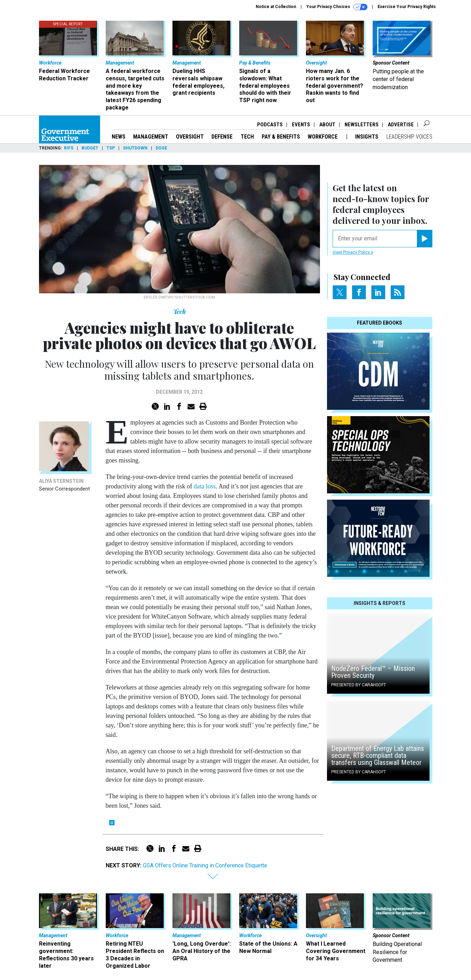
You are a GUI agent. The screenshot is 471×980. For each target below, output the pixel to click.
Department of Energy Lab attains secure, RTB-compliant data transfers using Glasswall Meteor (378, 755)
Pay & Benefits (281, 137)
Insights (367, 137)
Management (151, 137)
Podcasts (270, 125)
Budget (90, 148)
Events (301, 125)
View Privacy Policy (353, 252)
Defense (222, 137)
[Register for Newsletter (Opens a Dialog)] (424, 239)
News (119, 137)
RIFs (69, 148)
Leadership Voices (409, 137)
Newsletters (362, 125)
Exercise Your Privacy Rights (407, 7)
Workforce (323, 137)
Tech (247, 137)
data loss (205, 486)
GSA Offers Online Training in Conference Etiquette (205, 865)
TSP (111, 148)
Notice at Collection (276, 7)
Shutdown (135, 148)
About (327, 125)
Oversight (190, 137)
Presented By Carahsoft (359, 685)
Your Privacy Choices (337, 7)
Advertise (401, 125)
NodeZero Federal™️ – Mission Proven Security (373, 672)
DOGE (161, 148)
